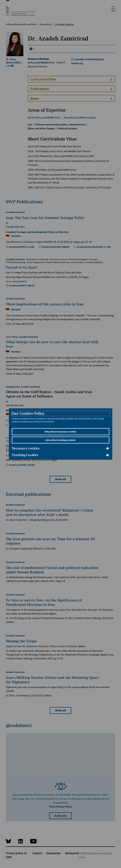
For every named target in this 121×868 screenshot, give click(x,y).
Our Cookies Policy (28, 413)
